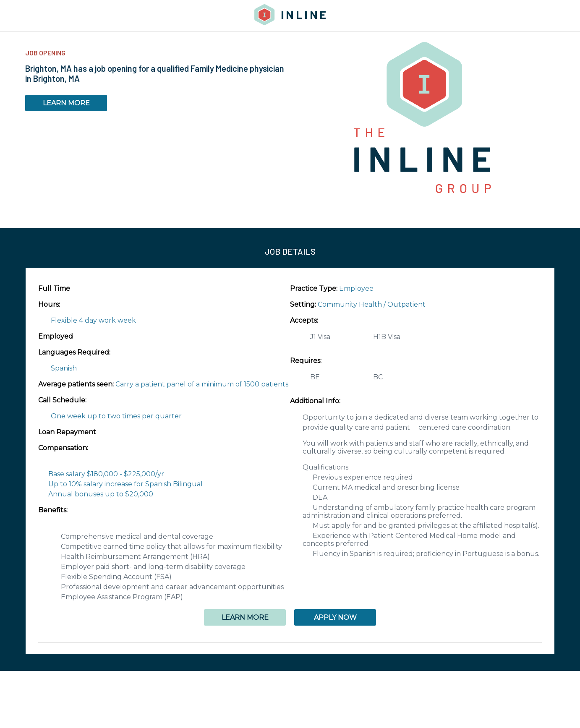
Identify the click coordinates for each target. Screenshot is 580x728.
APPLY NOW (335, 617)
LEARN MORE (66, 103)
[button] (290, 643)
